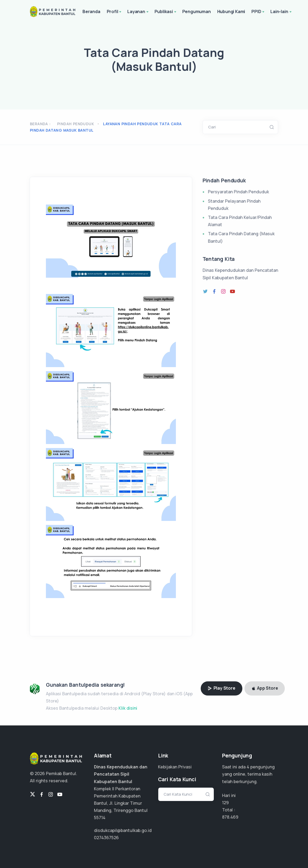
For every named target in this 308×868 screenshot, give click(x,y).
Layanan (138, 12)
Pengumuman (197, 11)
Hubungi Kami (231, 11)
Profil (115, 12)
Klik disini (128, 708)
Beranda (91, 11)
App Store (265, 688)
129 (225, 803)
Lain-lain (281, 12)
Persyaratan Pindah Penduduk (238, 192)
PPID (258, 12)
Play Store (222, 688)
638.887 (230, 817)
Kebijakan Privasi (175, 767)
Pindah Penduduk (76, 124)
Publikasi (166, 12)
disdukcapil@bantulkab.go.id (123, 830)
